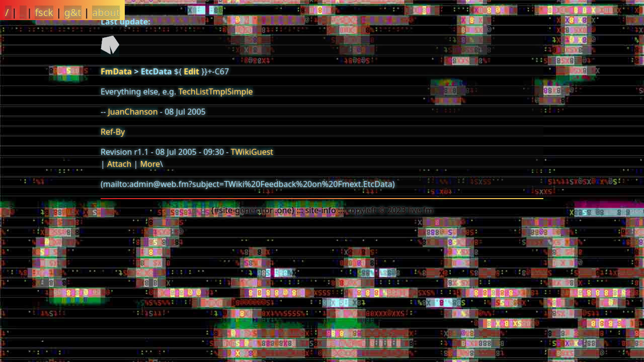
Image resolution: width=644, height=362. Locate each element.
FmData (116, 71)
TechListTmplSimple (215, 92)
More (150, 164)
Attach (119, 164)
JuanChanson (133, 112)
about (106, 12)
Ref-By (113, 132)
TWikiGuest (252, 152)
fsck (44, 12)
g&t (72, 12)
